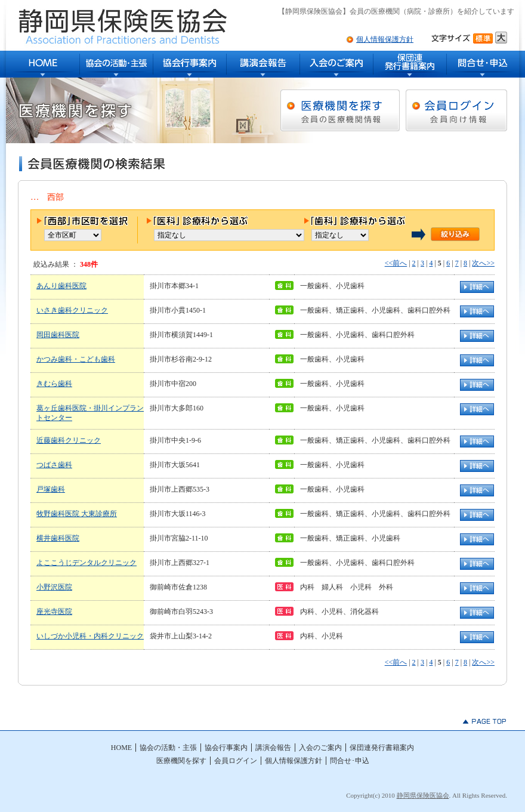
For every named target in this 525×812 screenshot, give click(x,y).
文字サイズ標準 (484, 38)
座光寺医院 (54, 612)
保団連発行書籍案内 (410, 64)
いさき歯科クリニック (72, 310)
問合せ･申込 (483, 64)
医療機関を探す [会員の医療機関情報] (340, 110)
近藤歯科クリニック (69, 440)
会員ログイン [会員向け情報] (456, 110)
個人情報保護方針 (385, 39)
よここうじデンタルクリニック (87, 563)
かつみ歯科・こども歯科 (76, 359)
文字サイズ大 (501, 38)
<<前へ (396, 263)
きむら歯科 (54, 384)
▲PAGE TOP (485, 721)
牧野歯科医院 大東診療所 (77, 514)
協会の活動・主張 (117, 64)
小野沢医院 (54, 587)
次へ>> (483, 263)
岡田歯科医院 (58, 335)
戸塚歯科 (51, 489)
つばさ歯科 (54, 465)
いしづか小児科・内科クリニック (90, 636)
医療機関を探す (181, 761)
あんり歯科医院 (61, 286)
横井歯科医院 (58, 538)
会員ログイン (236, 761)
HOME (43, 64)
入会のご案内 (337, 64)
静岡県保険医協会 (423, 795)
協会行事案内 (190, 64)
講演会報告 (263, 64)
